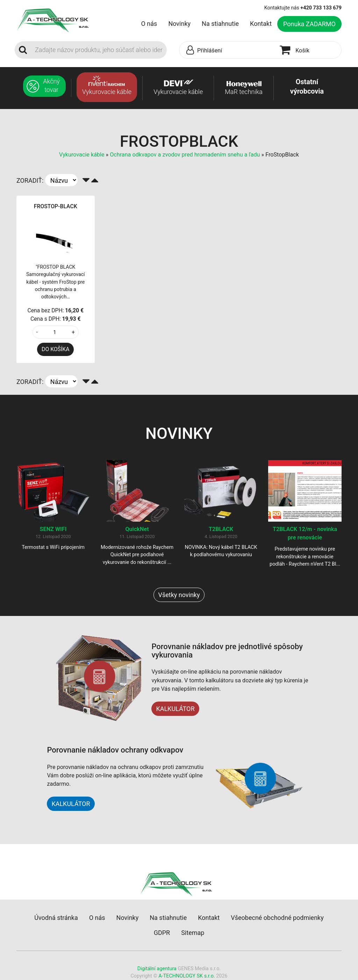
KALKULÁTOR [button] (71, 804)
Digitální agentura (157, 969)
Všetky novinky (179, 595)
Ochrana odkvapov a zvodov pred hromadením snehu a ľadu (185, 155)
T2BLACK (221, 529)
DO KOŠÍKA (55, 349)
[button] (228, 50)
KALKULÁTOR (175, 709)
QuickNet (137, 529)
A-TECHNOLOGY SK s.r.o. (187, 976)
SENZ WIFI (53, 529)
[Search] (99, 50)
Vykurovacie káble (83, 155)
